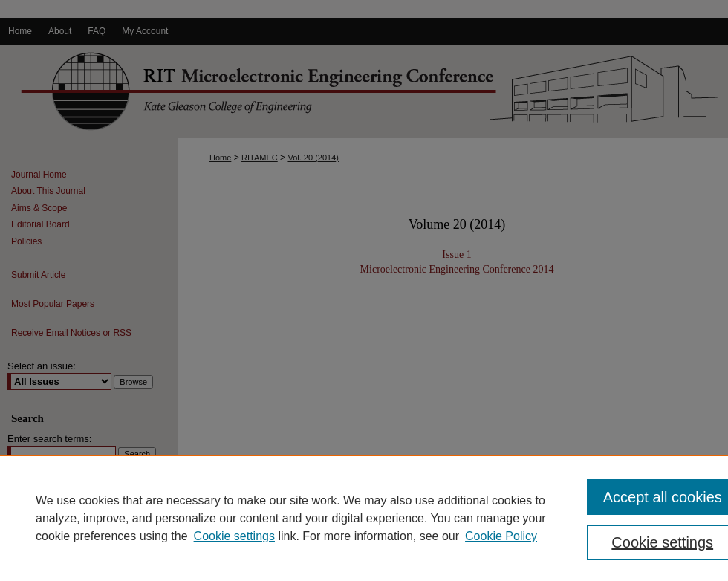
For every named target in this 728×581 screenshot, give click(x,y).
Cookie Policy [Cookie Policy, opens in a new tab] (501, 536)
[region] (364, 518)
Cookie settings (234, 536)
